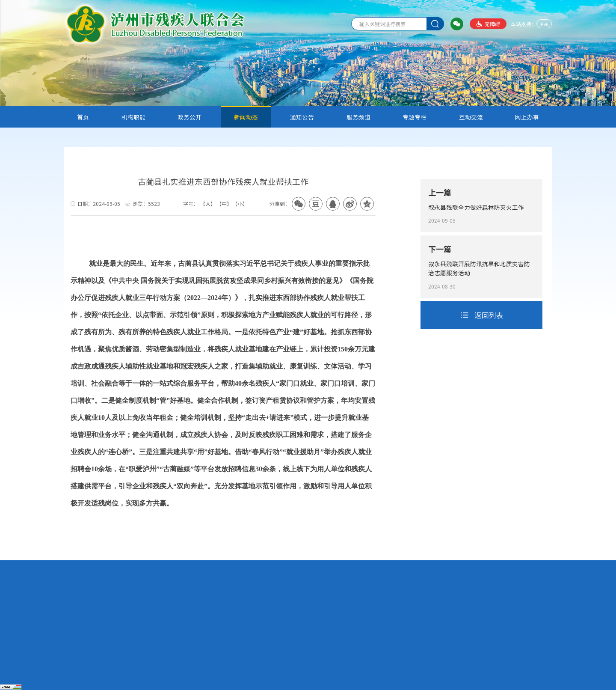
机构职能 (133, 117)
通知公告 (302, 117)
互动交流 (471, 117)
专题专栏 (415, 117)
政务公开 (190, 117)
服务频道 (358, 117)
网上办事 (527, 117)
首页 (83, 117)
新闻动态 (246, 117)
